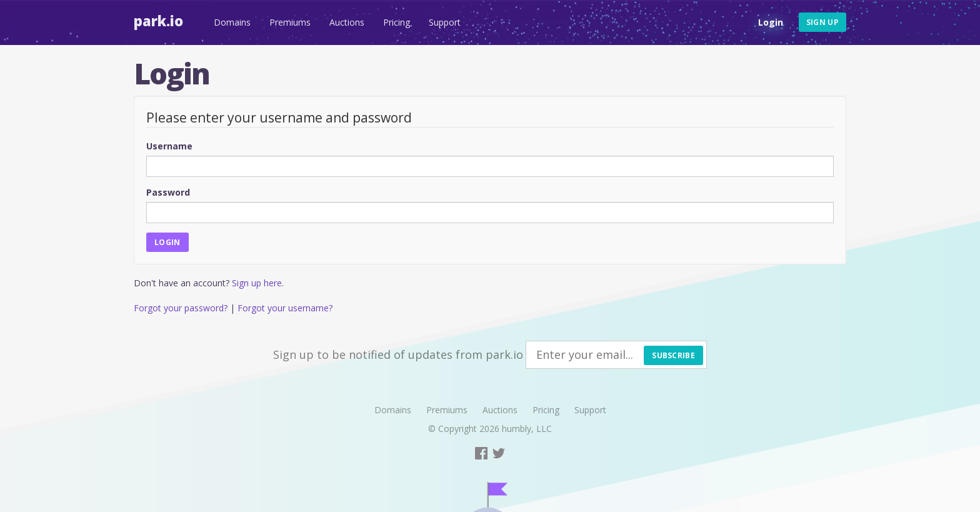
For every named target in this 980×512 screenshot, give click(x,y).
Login (771, 22)
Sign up (822, 22)
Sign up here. (258, 283)
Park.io (158, 21)
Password (168, 192)
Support (445, 22)
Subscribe (673, 355)
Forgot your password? (181, 308)
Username (169, 146)
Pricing (397, 22)
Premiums (290, 22)
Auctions (347, 22)
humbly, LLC (527, 429)
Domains (232, 22)
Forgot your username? (285, 308)
